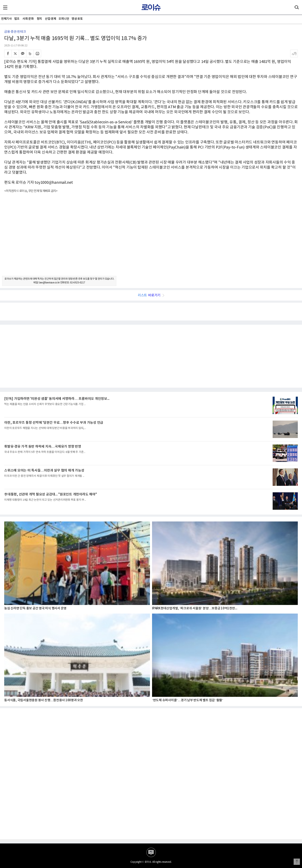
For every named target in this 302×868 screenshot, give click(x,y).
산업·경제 (50, 19)
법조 (17, 19)
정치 (39, 19)
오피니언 (64, 19)
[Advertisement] (151, 238)
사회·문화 (28, 19)
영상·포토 (77, 19)
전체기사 (6, 19)
